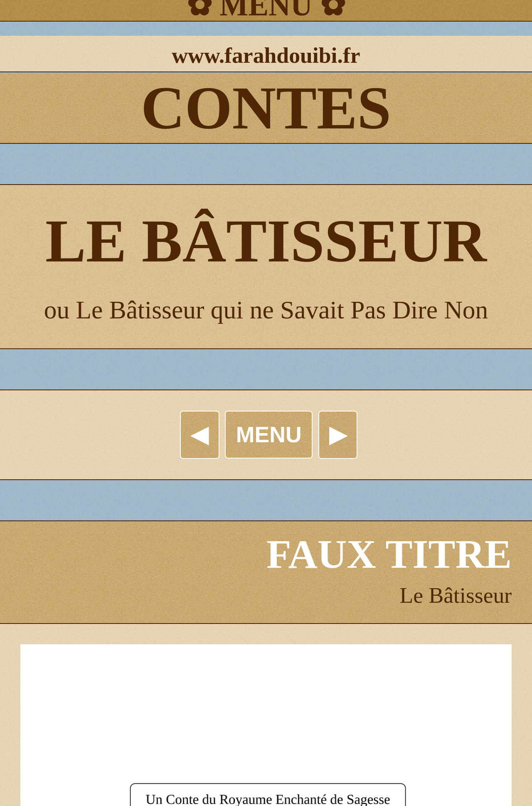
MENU (269, 434)
